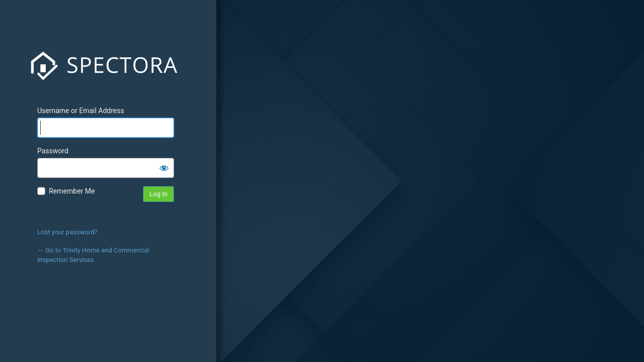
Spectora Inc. (106, 66)
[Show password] (164, 168)
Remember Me (72, 191)
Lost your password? (67, 232)
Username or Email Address (81, 111)
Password (53, 151)
